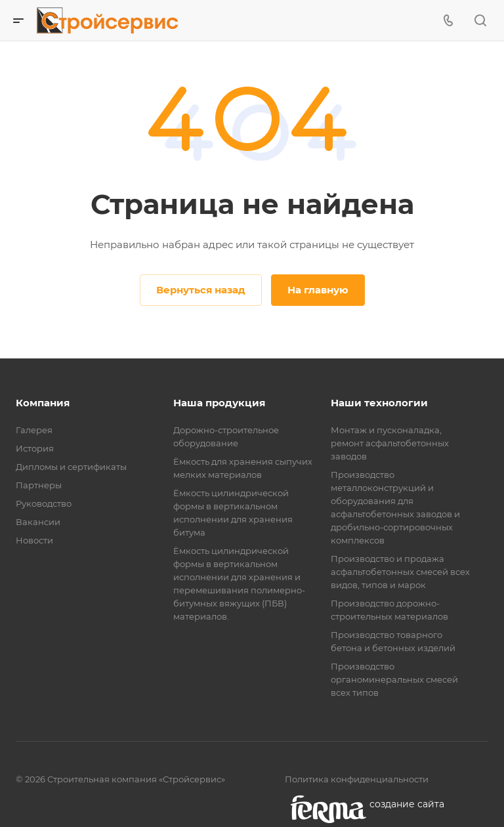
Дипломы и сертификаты (71, 467)
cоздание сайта (407, 804)
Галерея (34, 430)
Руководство (44, 503)
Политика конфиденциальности (357, 779)
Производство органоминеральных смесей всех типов (394, 679)
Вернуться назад (201, 290)
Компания (43, 403)
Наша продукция (219, 403)
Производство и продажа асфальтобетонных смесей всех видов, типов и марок (400, 572)
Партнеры (39, 485)
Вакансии (38, 522)
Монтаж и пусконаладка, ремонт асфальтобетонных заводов (390, 443)
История (35, 448)
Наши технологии (379, 403)
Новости (34, 540)
